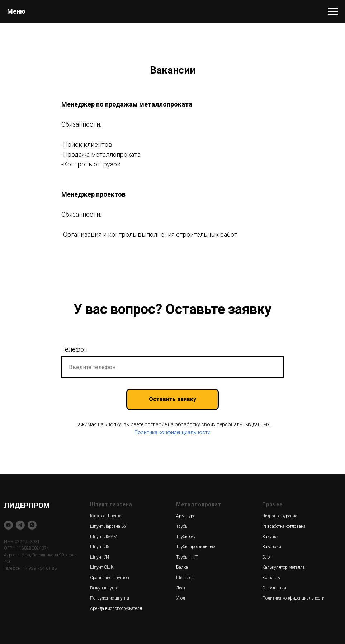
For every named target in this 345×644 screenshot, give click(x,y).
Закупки (270, 537)
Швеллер (185, 578)
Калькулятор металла (283, 567)
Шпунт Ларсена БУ (108, 526)
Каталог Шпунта (106, 516)
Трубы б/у (186, 537)
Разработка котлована (284, 526)
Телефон (74, 349)
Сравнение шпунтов (110, 578)
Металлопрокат (199, 504)
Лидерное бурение (280, 516)
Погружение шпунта (110, 598)
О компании (274, 588)
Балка (182, 567)
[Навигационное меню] (333, 11)
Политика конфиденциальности (172, 432)
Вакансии (272, 547)
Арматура (186, 516)
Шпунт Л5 (100, 547)
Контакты (271, 578)
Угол (181, 598)
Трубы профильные (195, 547)
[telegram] (20, 525)
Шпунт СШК (102, 567)
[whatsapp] (32, 525)
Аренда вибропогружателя (116, 608)
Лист (181, 588)
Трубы (182, 526)
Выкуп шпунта (104, 588)
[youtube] (8, 525)
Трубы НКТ (187, 557)
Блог (267, 557)
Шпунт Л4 (100, 557)
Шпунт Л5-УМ (104, 537)
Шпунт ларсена (111, 504)
